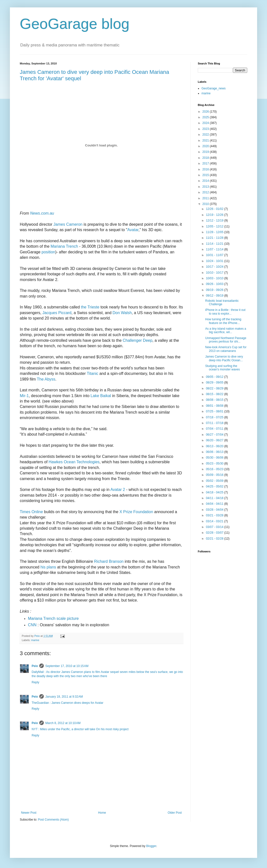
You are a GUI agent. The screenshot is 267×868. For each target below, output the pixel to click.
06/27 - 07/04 (215, 435)
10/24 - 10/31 (215, 261)
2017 (206, 163)
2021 (206, 141)
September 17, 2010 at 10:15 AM (67, 666)
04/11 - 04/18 (215, 498)
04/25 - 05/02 (215, 486)
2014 (206, 181)
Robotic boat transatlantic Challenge (222, 303)
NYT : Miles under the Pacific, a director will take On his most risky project (80, 729)
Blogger (151, 846)
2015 (206, 175)
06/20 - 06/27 (215, 440)
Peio (35, 666)
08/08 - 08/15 (215, 400)
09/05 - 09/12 (215, 377)
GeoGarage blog (75, 24)
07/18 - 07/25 (215, 417)
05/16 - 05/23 (215, 469)
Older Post (175, 813)
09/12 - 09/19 (215, 296)
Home (102, 813)
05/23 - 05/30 (215, 464)
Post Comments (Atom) (53, 820)
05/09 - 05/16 (215, 475)
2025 (206, 117)
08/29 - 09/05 (215, 383)
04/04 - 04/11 (215, 504)
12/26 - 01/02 (215, 209)
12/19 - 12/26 (215, 215)
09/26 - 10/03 (215, 284)
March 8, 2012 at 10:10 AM (63, 723)
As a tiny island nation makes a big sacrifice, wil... (226, 330)
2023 (206, 129)
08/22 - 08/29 (215, 388)
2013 (206, 187)
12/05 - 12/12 (215, 226)
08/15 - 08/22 (215, 394)
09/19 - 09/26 (215, 290)
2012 (206, 192)
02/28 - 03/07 (215, 533)
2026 (206, 112)
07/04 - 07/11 (215, 429)
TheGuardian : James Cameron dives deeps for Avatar (67, 703)
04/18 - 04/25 (215, 492)
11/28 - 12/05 (215, 232)
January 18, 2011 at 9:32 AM (64, 697)
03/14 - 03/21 (215, 521)
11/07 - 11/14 (215, 249)
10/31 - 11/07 (215, 255)
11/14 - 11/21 (215, 244)
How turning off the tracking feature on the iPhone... (223, 321)
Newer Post (29, 813)
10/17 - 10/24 (215, 267)
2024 (206, 123)
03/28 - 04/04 (215, 510)
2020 (206, 146)
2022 (206, 135)
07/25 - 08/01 (215, 411)
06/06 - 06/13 (215, 452)
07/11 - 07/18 (215, 423)
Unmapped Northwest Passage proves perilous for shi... (226, 340)
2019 (206, 152)
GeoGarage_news (213, 88)
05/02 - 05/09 (215, 481)
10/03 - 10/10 (215, 278)
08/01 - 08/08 (215, 406)
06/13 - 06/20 (215, 446)
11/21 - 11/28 (215, 238)
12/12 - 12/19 (215, 221)
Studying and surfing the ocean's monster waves (222, 368)
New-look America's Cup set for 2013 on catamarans (226, 349)
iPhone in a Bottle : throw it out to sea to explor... (225, 312)
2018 (206, 158)
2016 (206, 169)
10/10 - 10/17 (215, 273)
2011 (206, 198)
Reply (35, 682)
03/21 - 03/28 (215, 515)
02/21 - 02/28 (215, 539)
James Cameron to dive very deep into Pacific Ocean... (224, 358)
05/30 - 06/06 (215, 458)
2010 (206, 204)
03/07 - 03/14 (215, 527)
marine (35, 640)
